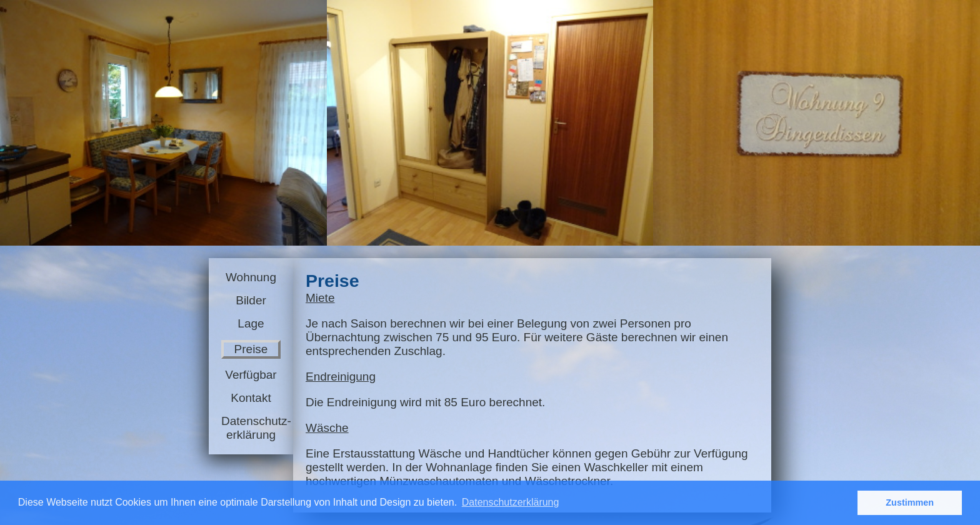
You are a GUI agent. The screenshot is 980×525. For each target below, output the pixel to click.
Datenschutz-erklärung (251, 428)
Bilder (251, 300)
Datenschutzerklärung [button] (511, 502)
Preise (251, 349)
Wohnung (251, 277)
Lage (251, 323)
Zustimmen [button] (910, 502)
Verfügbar (251, 375)
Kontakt (251, 398)
